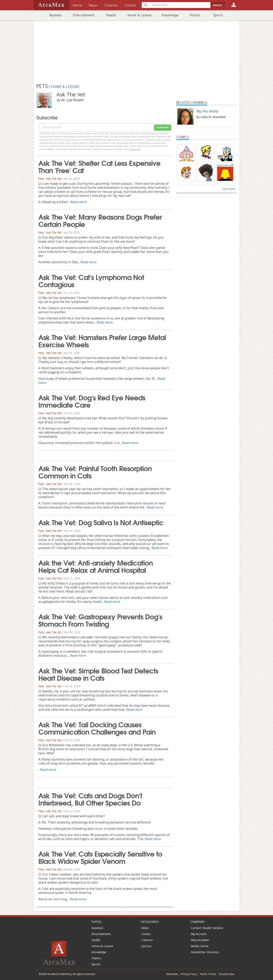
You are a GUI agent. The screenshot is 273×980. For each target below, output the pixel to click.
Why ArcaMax (200, 940)
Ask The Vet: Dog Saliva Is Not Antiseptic (101, 522)
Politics (195, 15)
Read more (79, 202)
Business (56, 15)
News (145, 928)
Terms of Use (208, 974)
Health (111, 15)
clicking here (135, 149)
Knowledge (170, 15)
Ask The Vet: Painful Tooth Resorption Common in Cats (95, 472)
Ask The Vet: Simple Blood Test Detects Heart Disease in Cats (98, 674)
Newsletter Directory (205, 952)
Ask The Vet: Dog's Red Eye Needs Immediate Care (92, 401)
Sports (218, 15)
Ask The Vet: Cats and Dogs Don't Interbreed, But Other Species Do (90, 799)
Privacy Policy (189, 974)
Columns (147, 940)
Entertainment (84, 15)
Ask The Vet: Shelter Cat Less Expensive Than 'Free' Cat (99, 166)
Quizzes (146, 946)
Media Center (200, 946)
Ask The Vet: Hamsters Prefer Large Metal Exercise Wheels (102, 340)
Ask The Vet (54, 179)
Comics (146, 934)
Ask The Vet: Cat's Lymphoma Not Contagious (91, 280)
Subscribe (163, 127)
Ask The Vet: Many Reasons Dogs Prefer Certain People (100, 220)
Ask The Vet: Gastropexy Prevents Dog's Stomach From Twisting (100, 620)
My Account (199, 934)
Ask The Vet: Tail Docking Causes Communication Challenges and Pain (97, 728)
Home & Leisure (140, 15)
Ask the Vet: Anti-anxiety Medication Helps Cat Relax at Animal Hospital (96, 566)
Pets (41, 179)
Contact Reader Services (207, 928)
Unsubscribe (226, 974)
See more (229, 189)
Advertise (172, 974)
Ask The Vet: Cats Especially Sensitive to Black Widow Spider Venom (100, 857)
